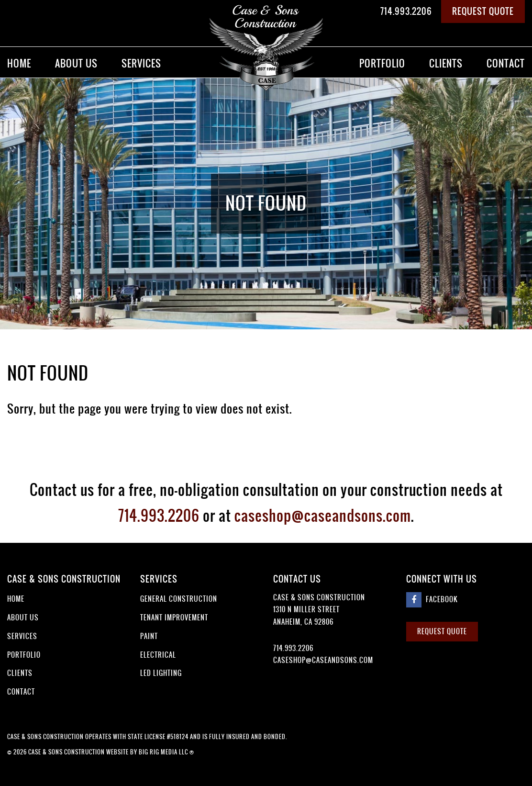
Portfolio (382, 63)
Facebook (432, 600)
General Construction (179, 599)
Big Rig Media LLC (163, 752)
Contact (506, 63)
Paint (149, 636)
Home (19, 63)
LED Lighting (161, 673)
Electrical (158, 655)
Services (141, 63)
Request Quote (483, 11)
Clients (446, 63)
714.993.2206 (406, 11)
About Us (76, 63)
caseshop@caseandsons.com (323, 516)
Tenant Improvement (174, 618)
